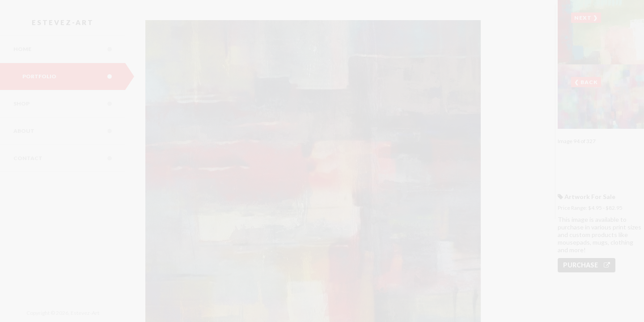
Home (69, 49)
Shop (69, 104)
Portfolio (74, 76)
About (69, 131)
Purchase (587, 265)
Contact (69, 158)
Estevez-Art (63, 22)
